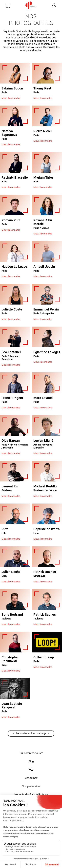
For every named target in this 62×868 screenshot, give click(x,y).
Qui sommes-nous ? (31, 753)
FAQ (31, 770)
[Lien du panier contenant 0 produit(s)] (54, 5)
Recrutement (31, 778)
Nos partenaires (31, 786)
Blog (31, 761)
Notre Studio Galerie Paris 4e (31, 795)
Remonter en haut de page (31, 733)
